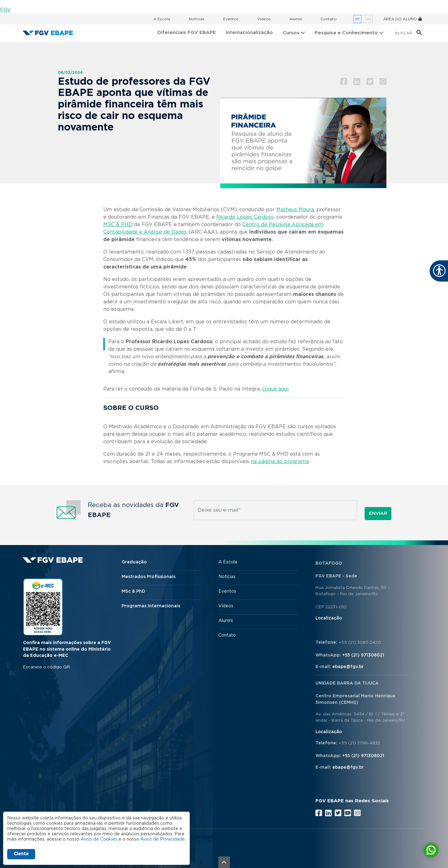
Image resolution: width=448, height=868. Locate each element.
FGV (5, 10)
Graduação (134, 562)
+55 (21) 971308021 (363, 655)
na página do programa (280, 462)
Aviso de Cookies (99, 839)
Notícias (197, 19)
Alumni (296, 19)
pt (357, 19)
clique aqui (275, 389)
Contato (329, 19)
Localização (329, 618)
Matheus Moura (295, 210)
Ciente (21, 854)
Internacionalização (249, 33)
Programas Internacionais (151, 606)
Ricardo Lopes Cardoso (245, 217)
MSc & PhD (133, 591)
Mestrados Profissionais (149, 577)
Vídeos (264, 19)
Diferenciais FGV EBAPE (187, 33)
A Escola (162, 19)
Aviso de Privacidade (163, 839)
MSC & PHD (118, 225)
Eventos (231, 19)
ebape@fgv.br (348, 667)
